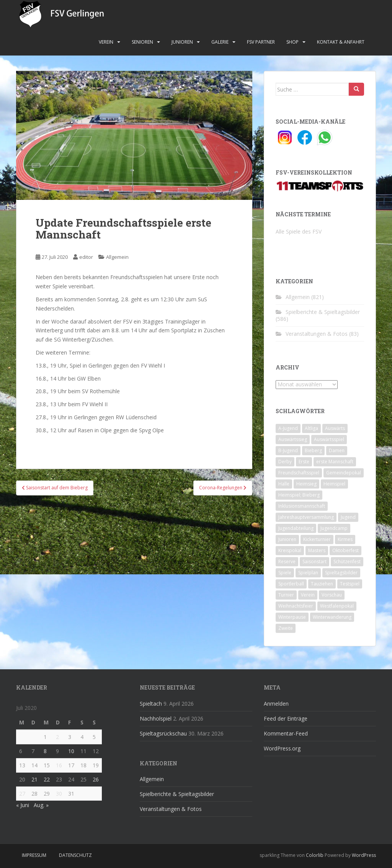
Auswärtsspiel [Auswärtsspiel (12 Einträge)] (329, 439)
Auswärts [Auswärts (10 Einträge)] (335, 428)
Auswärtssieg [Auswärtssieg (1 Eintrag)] (293, 439)
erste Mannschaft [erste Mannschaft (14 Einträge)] (335, 462)
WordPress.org (282, 748)
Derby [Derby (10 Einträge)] (285, 462)
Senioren (142, 42)
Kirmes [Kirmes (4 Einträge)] (345, 539)
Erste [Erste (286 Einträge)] (304, 462)
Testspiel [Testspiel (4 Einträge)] (350, 584)
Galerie (220, 42)
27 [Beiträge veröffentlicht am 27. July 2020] (22, 794)
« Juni (23, 805)
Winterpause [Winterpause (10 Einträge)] (292, 617)
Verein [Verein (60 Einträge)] (308, 595)
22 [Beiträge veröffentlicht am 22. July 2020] (47, 779)
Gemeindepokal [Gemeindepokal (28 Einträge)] (344, 473)
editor (86, 257)
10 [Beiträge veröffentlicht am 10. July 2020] (71, 751)
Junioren (182, 42)
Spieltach (151, 704)
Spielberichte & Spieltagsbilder (323, 312)
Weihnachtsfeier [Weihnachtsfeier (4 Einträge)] (296, 606)
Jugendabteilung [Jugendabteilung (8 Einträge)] (296, 528)
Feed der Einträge (286, 718)
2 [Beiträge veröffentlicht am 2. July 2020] (57, 737)
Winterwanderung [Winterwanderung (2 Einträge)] (332, 617)
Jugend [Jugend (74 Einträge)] (348, 517)
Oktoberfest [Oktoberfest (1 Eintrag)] (345, 550)
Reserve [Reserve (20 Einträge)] (287, 562)
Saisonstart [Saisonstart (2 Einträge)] (314, 562)
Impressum (34, 855)
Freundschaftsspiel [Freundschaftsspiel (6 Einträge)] (299, 473)
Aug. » (41, 805)
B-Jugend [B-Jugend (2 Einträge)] (288, 450)
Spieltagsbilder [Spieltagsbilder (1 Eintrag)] (341, 573)
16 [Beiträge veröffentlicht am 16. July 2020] (59, 765)
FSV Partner (261, 42)
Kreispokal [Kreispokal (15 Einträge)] (290, 550)
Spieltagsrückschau (163, 733)
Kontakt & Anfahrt (341, 42)
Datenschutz (75, 855)
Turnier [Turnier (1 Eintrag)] (286, 595)
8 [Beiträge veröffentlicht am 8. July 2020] (45, 751)
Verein (106, 42)
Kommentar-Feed (286, 733)
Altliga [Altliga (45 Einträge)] (311, 428)
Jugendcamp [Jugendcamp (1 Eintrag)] (334, 528)
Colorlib (315, 855)
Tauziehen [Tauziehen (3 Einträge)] (322, 584)
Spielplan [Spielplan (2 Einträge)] (308, 573)
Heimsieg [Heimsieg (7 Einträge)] (306, 484)
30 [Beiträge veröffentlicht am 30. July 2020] (59, 794)
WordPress (364, 855)
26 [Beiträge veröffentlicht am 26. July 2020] (96, 779)
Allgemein (117, 257)
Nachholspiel (156, 718)
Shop (292, 42)
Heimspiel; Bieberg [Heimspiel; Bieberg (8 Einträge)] (299, 495)
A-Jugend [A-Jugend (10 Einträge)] (288, 428)
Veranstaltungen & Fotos (317, 334)
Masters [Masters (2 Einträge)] (317, 550)
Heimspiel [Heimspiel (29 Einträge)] (334, 484)
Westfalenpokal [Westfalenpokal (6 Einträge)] (337, 606)
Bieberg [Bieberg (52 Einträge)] (313, 450)
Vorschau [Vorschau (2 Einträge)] (332, 595)
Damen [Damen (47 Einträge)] (337, 450)
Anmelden (276, 704)
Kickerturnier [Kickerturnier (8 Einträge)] (317, 539)
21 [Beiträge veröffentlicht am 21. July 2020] (34, 779)
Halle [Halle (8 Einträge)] (284, 484)
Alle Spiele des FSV (299, 231)
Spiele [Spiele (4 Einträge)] (285, 573)
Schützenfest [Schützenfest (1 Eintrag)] (347, 562)
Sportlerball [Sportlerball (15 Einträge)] (291, 584)
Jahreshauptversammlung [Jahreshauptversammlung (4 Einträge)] (306, 517)
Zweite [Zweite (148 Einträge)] (286, 628)
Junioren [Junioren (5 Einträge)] (287, 539)
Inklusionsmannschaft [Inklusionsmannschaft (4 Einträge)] (302, 506)
